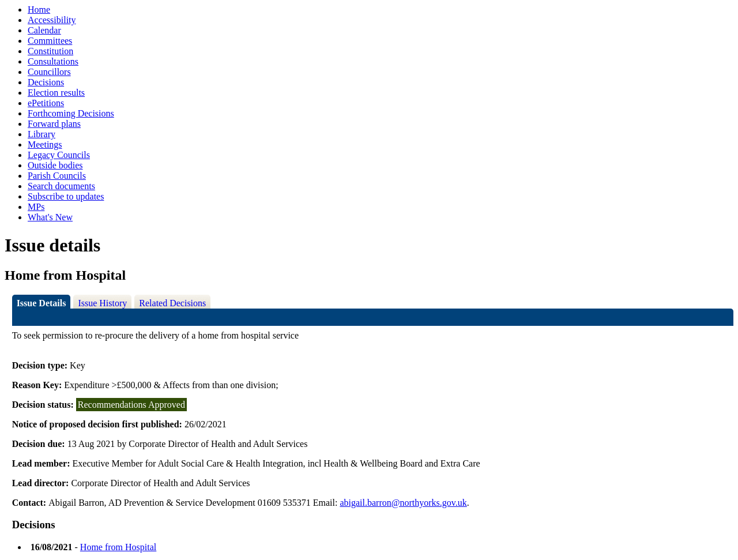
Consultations (53, 61)
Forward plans (54, 124)
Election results (56, 93)
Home (39, 10)
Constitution (50, 51)
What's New (50, 217)
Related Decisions (172, 303)
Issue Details (42, 303)
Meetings (45, 144)
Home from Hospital (118, 547)
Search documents (61, 186)
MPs (36, 207)
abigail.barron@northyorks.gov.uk (403, 503)
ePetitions (46, 103)
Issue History (102, 303)
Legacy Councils (59, 155)
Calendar (44, 30)
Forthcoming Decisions (71, 113)
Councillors (49, 72)
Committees (50, 41)
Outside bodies (55, 165)
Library (42, 134)
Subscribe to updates (66, 196)
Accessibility (52, 20)
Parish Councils (57, 176)
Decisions (46, 82)
